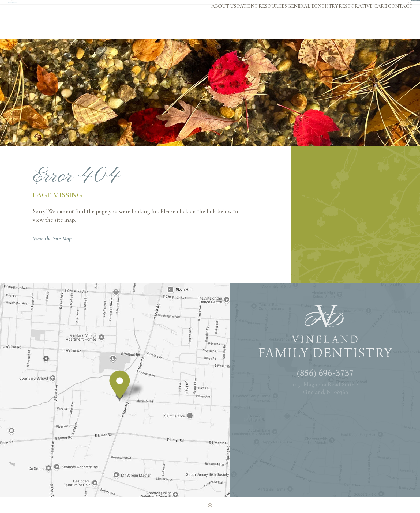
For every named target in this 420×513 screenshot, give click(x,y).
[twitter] (335, 6)
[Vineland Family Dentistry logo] (49, 19)
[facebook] (316, 6)
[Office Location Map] (120, 394)
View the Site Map (52, 239)
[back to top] (210, 505)
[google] (326, 6)
